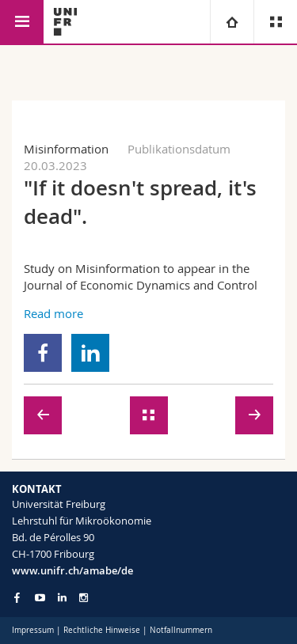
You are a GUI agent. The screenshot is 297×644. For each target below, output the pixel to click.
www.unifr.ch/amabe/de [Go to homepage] (72, 570)
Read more (53, 313)
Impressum (33, 630)
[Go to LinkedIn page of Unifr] (62, 598)
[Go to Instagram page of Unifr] (84, 598)
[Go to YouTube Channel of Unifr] (40, 598)
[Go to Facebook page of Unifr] (17, 597)
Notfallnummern (181, 630)
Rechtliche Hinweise (102, 630)
